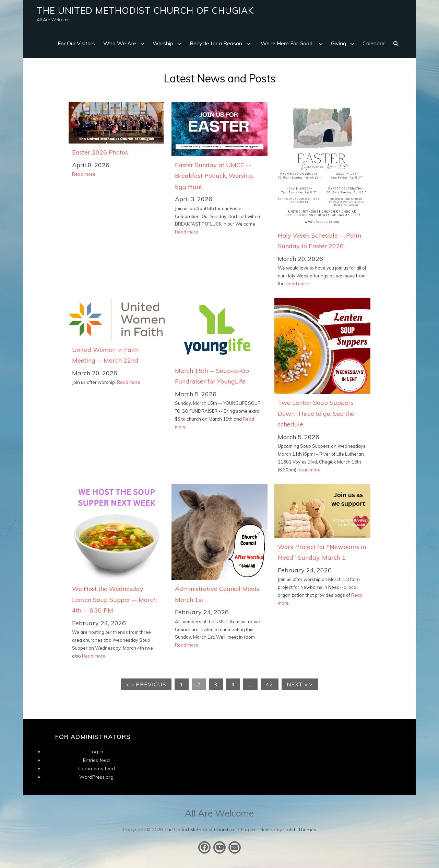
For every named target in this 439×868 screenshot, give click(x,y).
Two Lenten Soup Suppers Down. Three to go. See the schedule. (316, 413)
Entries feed (96, 760)
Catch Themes (300, 830)
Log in (96, 752)
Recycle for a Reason (216, 43)
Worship (163, 43)
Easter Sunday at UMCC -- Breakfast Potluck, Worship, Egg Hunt (214, 176)
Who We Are (120, 43)
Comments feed (97, 768)
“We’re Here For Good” (287, 43)
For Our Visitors (76, 43)
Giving (339, 43)
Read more (84, 174)
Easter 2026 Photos (100, 152)
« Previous (149, 684)
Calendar (373, 43)
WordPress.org (96, 777)
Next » (297, 684)
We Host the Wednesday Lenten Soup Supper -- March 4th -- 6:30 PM (114, 599)
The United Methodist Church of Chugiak (145, 10)
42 (270, 684)
